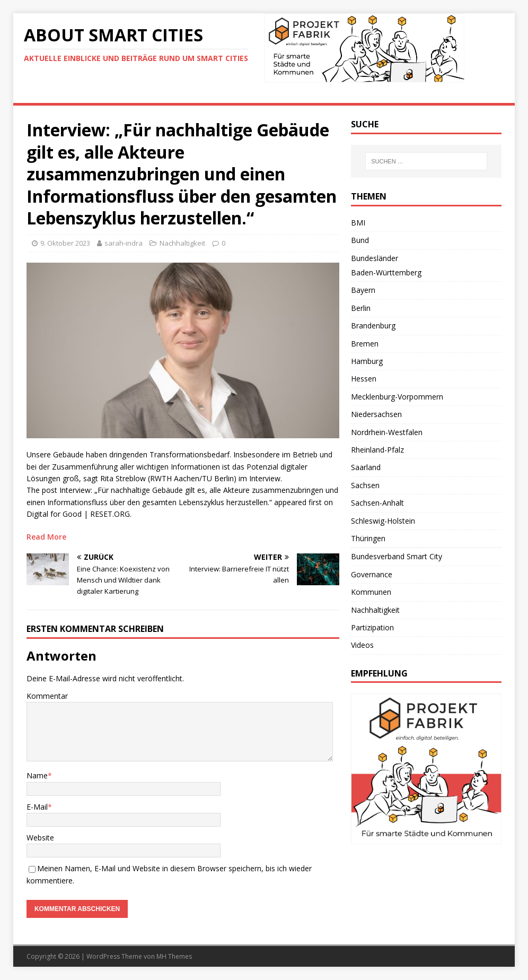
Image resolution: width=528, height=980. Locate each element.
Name (37, 775)
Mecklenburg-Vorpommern (397, 397)
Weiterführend (288, 93)
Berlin (361, 308)
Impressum (440, 93)
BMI (358, 223)
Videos (344, 93)
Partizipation (372, 627)
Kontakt (389, 93)
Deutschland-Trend (207, 93)
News (31, 93)
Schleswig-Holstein (383, 521)
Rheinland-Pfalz (377, 450)
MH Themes (174, 956)
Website (40, 838)
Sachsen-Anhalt (377, 503)
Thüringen (368, 538)
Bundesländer (375, 258)
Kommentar (47, 696)
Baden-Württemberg (386, 272)
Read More (46, 537)
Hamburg (367, 361)
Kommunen (371, 592)
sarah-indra (124, 243)
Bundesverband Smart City (397, 556)
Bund (360, 240)
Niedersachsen (376, 414)
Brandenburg (373, 326)
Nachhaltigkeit (182, 243)
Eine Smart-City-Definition (105, 93)
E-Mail (37, 807)
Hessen (364, 379)
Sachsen (365, 485)
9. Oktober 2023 (65, 243)
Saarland (366, 467)
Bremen (365, 344)
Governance (372, 574)
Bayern (363, 290)
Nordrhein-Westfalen (387, 432)
